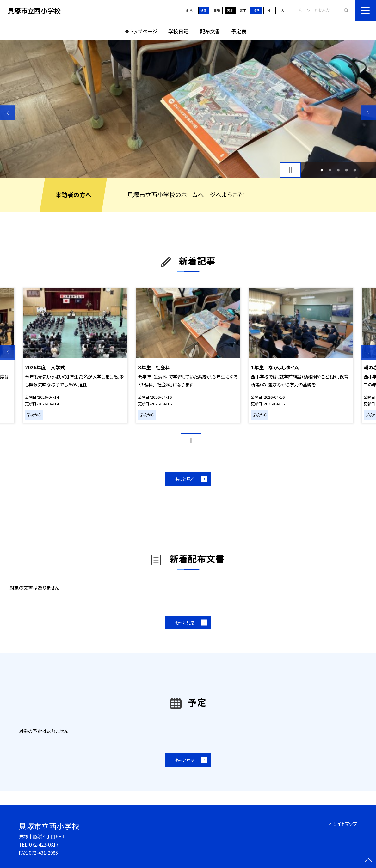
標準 (256, 10)
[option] (188, 109)
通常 (204, 10)
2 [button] (330, 170)
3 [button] (339, 170)
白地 (217, 10)
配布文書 (210, 31)
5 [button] (355, 170)
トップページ (143, 31)
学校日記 (178, 31)
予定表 (239, 31)
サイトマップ (345, 823)
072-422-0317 (44, 844)
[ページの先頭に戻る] (368, 860)
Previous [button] (8, 113)
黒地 (230, 10)
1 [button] (322, 170)
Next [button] (368, 113)
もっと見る (185, 479)
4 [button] (346, 170)
